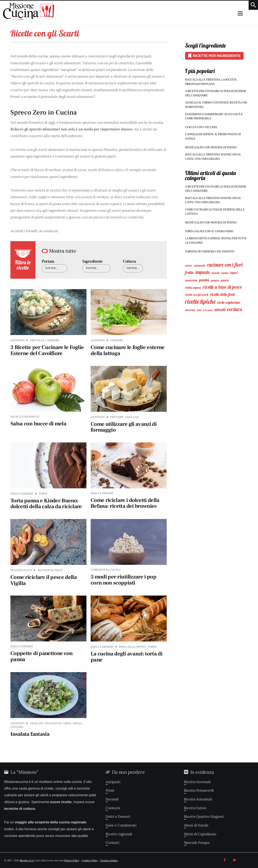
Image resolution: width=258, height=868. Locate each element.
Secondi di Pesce (50, 570)
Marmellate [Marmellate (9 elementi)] (191, 280)
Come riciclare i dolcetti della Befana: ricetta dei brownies (125, 503)
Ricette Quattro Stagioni (204, 816)
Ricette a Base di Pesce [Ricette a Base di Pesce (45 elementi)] (222, 287)
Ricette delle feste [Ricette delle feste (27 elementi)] (223, 294)
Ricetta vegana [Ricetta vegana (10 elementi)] (193, 288)
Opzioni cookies (109, 860)
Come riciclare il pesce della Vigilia (44, 580)
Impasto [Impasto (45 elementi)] (203, 272)
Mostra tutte (63, 251)
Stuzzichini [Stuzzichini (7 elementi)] (190, 310)
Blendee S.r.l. (27, 860)
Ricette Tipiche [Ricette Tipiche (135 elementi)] (200, 301)
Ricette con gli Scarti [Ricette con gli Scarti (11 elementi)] (197, 295)
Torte (43, 494)
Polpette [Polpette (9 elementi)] (225, 280)
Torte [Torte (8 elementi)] (199, 310)
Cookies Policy (90, 860)
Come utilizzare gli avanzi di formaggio (124, 427)
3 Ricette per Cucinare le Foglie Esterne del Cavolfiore (47, 350)
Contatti (113, 843)
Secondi (112, 799)
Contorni (113, 808)
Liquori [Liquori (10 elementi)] (234, 273)
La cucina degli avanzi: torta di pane (126, 657)
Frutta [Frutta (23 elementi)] (189, 272)
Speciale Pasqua (197, 843)
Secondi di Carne (58, 723)
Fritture (117, 417)
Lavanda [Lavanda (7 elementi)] (216, 273)
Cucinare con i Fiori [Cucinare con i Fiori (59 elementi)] (225, 265)
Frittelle (37, 340)
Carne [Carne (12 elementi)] (188, 265)
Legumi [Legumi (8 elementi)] (225, 273)
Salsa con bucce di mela (38, 424)
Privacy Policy (72, 860)
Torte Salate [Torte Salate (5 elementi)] (208, 310)
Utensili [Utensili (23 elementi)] (220, 310)
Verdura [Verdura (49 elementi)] (235, 309)
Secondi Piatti (21, 570)
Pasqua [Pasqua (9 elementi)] (215, 280)
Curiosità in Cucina (106, 570)
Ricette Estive (195, 808)
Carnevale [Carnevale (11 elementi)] (200, 265)
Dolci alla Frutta (132, 647)
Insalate (37, 723)
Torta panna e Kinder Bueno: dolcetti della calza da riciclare (46, 504)
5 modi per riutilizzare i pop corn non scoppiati (123, 580)
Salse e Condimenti (25, 417)
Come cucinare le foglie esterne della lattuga (128, 350)
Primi (110, 790)
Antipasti (18, 340)
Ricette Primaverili (199, 790)
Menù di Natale (196, 825)
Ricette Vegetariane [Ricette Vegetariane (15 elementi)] (229, 302)
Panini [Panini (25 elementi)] (204, 280)
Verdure (53, 340)
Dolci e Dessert (22, 494)
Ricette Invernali (197, 782)
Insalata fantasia (30, 734)
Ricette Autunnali (198, 799)
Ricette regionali (119, 834)
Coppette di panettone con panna (42, 656)
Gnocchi (132, 417)
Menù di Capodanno (200, 834)
